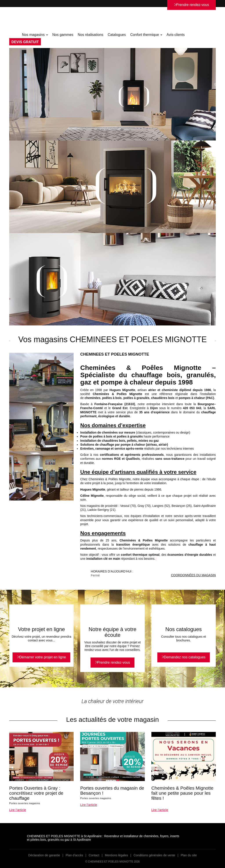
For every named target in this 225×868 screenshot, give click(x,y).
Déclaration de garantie (44, 855)
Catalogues (117, 35)
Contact (94, 855)
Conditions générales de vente (154, 855)
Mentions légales (116, 855)
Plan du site (189, 855)
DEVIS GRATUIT (25, 42)
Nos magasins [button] (35, 35)
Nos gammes (63, 35)
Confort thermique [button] (146, 35)
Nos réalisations (91, 35)
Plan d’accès (74, 855)
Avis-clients (176, 35)
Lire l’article (18, 810)
